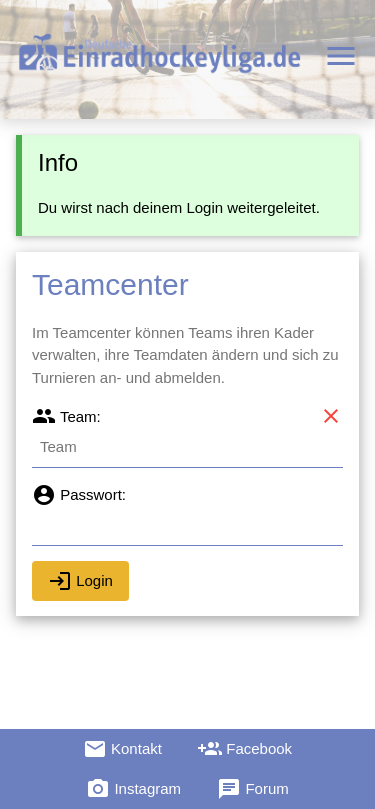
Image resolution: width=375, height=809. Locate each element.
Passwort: (79, 494)
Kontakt (122, 749)
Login (80, 581)
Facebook (245, 749)
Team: (66, 416)
